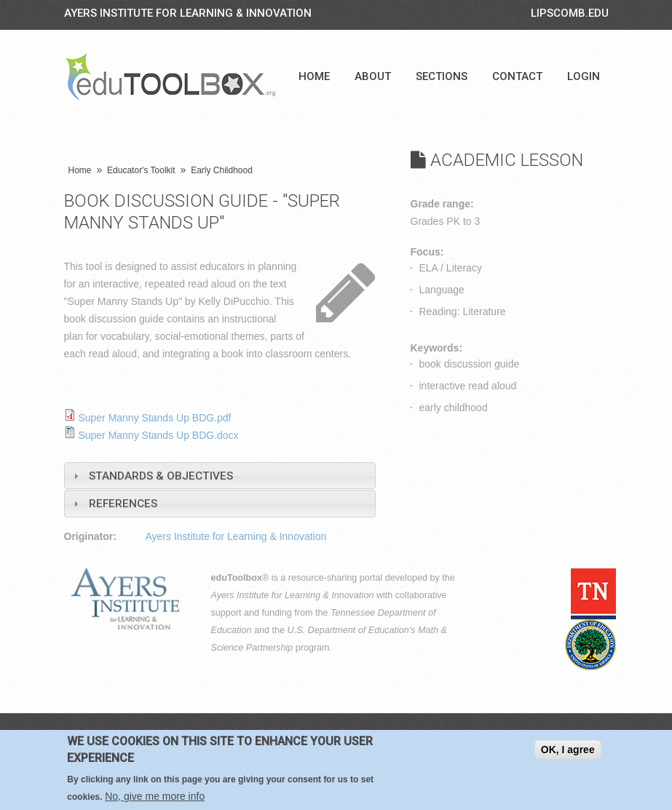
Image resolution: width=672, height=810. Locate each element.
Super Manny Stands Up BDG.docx (158, 435)
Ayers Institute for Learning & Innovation (188, 13)
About (373, 76)
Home (314, 76)
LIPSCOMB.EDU (570, 13)
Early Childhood (222, 170)
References (123, 504)
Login (584, 76)
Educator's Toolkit (141, 170)
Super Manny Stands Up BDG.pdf (154, 418)
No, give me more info (155, 796)
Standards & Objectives (161, 476)
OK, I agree (568, 750)
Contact (517, 76)
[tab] (220, 476)
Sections (442, 76)
